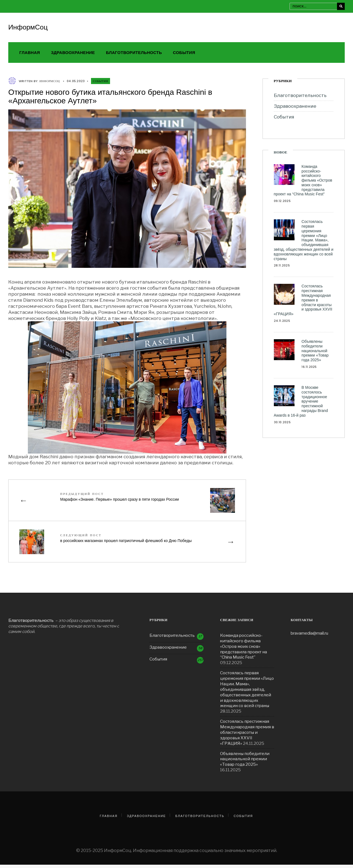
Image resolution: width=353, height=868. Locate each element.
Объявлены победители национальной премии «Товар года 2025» (315, 353)
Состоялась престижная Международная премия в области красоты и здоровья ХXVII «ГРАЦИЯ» (303, 303)
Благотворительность (134, 55)
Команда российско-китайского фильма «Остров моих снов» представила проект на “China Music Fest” (303, 183)
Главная (30, 55)
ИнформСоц (29, 28)
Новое (281, 155)
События (184, 55)
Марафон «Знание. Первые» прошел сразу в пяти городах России (120, 499)
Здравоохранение (73, 55)
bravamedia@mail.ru (309, 636)
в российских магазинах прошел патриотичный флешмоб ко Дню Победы (127, 541)
